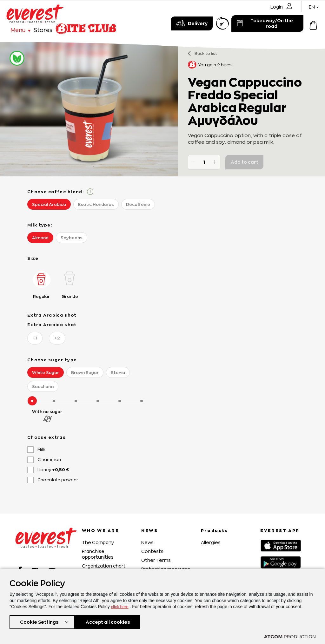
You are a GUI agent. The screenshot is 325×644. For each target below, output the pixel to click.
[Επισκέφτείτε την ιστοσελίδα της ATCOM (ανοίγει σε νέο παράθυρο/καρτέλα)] (290, 637)
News (147, 542)
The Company (98, 542)
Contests (152, 551)
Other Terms (156, 560)
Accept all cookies (111, 621)
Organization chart (104, 566)
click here (120, 605)
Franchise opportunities (98, 554)
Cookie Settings (39, 621)
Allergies (211, 542)
